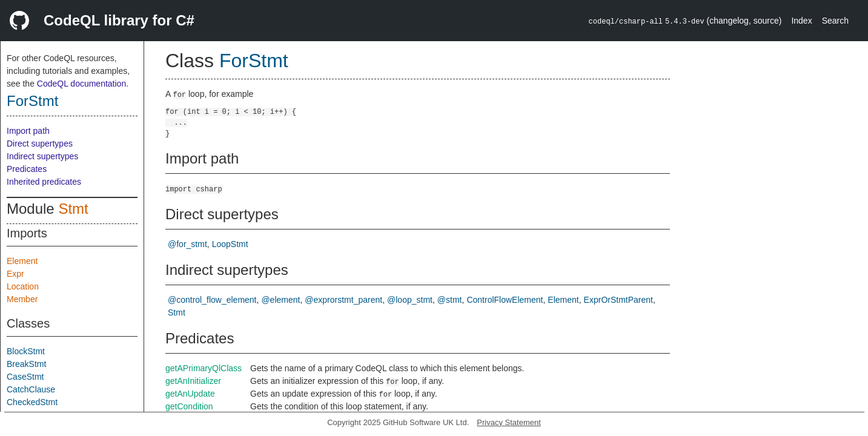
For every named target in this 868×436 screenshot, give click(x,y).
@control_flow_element (212, 300)
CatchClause (31, 389)
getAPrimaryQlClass (204, 368)
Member (22, 299)
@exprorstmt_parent (343, 300)
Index (801, 21)
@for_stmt (187, 244)
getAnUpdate (190, 394)
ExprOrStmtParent (618, 300)
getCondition (189, 406)
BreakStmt (26, 364)
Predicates (27, 169)
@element (280, 300)
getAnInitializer (193, 381)
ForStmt (32, 101)
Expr (15, 274)
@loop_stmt (410, 300)
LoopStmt (230, 244)
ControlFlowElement (505, 300)
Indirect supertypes (42, 156)
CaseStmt (25, 377)
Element (22, 261)
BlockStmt (26, 351)
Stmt (73, 209)
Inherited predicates (44, 182)
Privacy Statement (509, 422)
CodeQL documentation (81, 84)
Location (23, 286)
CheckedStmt (32, 402)
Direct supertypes (40, 144)
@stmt (450, 300)
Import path (28, 131)
